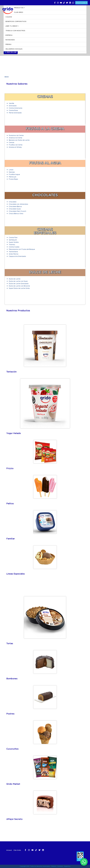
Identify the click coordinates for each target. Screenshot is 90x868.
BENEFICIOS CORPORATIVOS (16, 22)
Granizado (13, 106)
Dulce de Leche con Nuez (18, 281)
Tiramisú (12, 244)
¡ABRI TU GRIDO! (12, 26)
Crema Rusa (13, 110)
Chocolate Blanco (15, 206)
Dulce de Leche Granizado (19, 283)
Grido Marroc (14, 254)
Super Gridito (14, 242)
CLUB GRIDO (19, 12)
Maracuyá (12, 177)
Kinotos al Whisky (15, 147)
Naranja (12, 172)
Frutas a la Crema (45, 129)
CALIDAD (9, 17)
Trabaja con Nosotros (15, 31)
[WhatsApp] (84, 862)
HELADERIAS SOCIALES (14, 49)
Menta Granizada (15, 113)
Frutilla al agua (14, 174)
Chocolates (45, 195)
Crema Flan (13, 237)
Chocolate (13, 202)
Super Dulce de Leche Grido (19, 288)
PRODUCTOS (19, 8)
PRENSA (8, 44)
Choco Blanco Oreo (16, 213)
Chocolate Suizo (15, 209)
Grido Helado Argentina (7, 10)
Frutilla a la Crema (16, 145)
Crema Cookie (14, 247)
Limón (11, 170)
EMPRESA (9, 35)
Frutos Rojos (13, 179)
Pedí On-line (11, 52)
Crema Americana (16, 108)
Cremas (45, 97)
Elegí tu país (81, 3)
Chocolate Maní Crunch (17, 211)
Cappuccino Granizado (17, 256)
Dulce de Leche (45, 272)
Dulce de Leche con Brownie (19, 286)
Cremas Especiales (45, 231)
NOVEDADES (10, 40)
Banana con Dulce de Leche (19, 140)
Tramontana (13, 251)
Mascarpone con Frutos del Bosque (22, 249)
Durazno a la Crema (16, 135)
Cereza (11, 142)
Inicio (7, 77)
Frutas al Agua (45, 163)
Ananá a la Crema (15, 138)
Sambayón (13, 240)
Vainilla (11, 103)
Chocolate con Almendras (18, 204)
